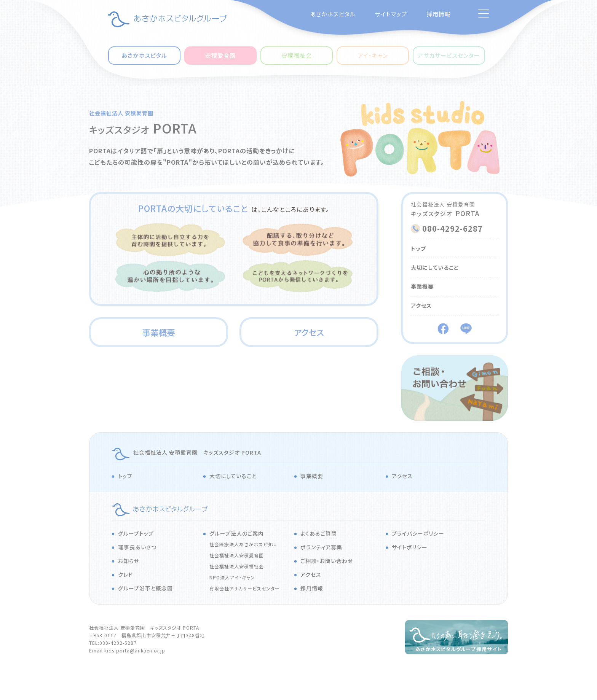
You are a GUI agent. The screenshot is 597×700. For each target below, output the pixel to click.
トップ (418, 248)
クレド (125, 574)
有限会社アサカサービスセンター (245, 588)
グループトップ (136, 533)
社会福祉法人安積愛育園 (237, 555)
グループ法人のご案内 (237, 533)
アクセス (309, 332)
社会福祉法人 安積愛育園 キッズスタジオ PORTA (197, 452)
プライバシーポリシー (418, 533)
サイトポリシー (410, 547)
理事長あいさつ (137, 547)
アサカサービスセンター (449, 55)
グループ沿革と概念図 (145, 588)
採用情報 (439, 14)
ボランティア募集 (321, 547)
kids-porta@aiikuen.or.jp (135, 650)
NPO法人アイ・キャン (232, 577)
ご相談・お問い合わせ (327, 561)
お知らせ (129, 561)
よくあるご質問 (319, 533)
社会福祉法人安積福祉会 (237, 566)
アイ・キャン (373, 55)
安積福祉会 (297, 55)
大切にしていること (435, 267)
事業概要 (159, 332)
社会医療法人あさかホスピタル (243, 544)
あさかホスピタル (333, 14)
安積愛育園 (220, 55)
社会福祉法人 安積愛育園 (121, 113)
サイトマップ (391, 14)
